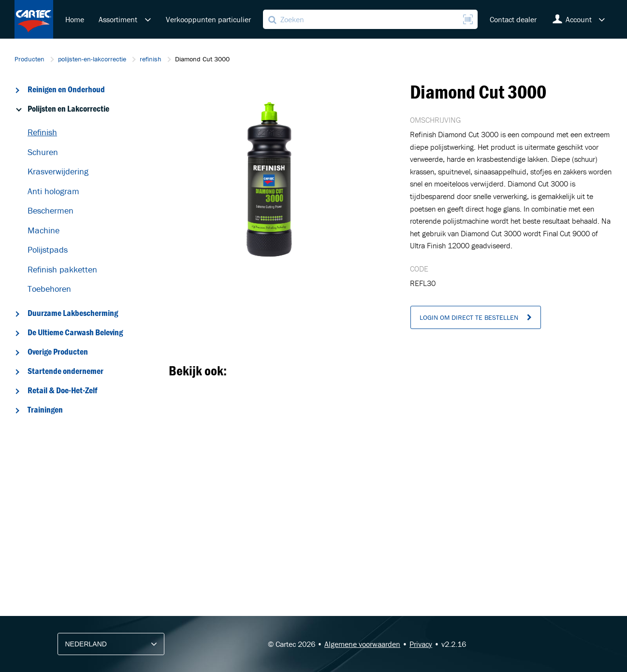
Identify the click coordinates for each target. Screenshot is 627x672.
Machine (44, 230)
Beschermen (51, 210)
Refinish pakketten (62, 269)
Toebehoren (49, 289)
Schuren (43, 152)
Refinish (42, 132)
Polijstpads (48, 250)
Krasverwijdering (58, 171)
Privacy (421, 644)
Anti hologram (53, 191)
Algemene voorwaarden (362, 644)
